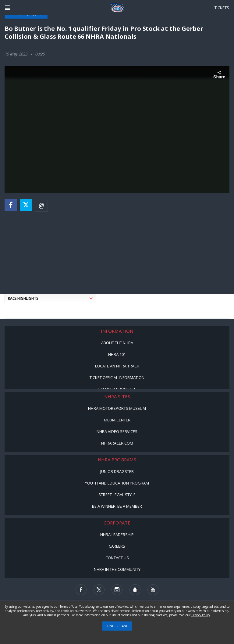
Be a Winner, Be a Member (117, 506)
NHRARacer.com (117, 443)
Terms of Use (69, 606)
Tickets (222, 8)
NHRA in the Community (117, 569)
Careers (117, 546)
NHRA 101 (117, 354)
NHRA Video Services (117, 431)
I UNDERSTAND (117, 626)
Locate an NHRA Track (117, 366)
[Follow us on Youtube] (153, 590)
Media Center (117, 420)
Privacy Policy (201, 615)
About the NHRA (117, 343)
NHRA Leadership (117, 535)
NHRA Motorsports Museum (117, 408)
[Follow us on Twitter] (99, 590)
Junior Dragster (117, 471)
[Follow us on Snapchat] (135, 590)
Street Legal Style (117, 495)
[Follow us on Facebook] (81, 590)
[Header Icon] (8, 8)
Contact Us (117, 558)
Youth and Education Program (117, 483)
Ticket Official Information (117, 377)
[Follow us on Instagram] (117, 590)
